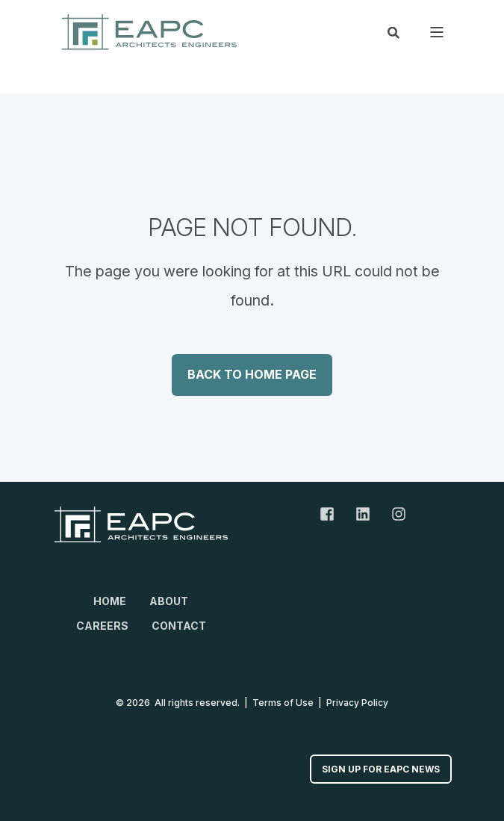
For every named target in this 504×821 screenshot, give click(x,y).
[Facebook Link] (332, 514)
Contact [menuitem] (179, 626)
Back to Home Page (252, 374)
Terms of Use (283, 703)
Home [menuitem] (110, 601)
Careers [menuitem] (102, 626)
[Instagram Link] (393, 514)
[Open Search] (393, 31)
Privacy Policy (357, 703)
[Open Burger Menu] (437, 32)
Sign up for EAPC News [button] (381, 769)
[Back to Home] (149, 32)
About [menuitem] (169, 601)
